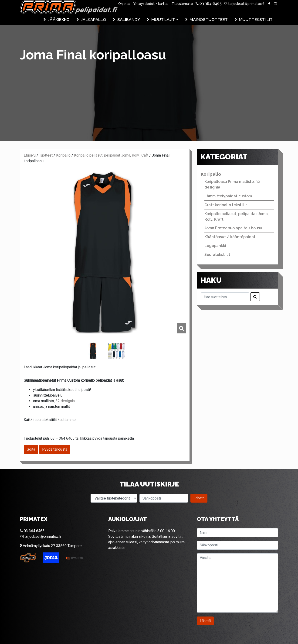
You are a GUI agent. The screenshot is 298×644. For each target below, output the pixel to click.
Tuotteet (46, 155)
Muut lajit (163, 19)
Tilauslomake (182, 4)
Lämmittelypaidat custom (228, 196)
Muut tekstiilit (256, 19)
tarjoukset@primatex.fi (244, 4)
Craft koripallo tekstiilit (226, 205)
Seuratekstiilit (217, 255)
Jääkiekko (59, 19)
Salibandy (129, 19)
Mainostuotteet (209, 19)
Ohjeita (124, 4)
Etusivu (30, 155)
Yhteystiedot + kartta (151, 4)
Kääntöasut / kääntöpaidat (230, 237)
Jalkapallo (93, 19)
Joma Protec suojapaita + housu (233, 228)
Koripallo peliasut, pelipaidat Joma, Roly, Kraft (111, 155)
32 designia (65, 401)
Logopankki (215, 246)
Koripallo (63, 155)
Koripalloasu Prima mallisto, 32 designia (232, 184)
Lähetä (199, 498)
